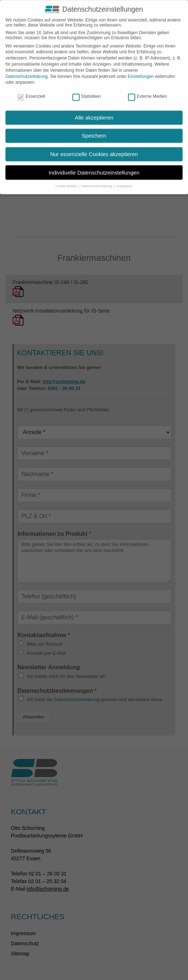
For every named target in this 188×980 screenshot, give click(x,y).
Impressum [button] (125, 180)
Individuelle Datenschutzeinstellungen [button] (94, 167)
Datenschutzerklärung (27, 71)
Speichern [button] (94, 130)
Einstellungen (141, 71)
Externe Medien (148, 90)
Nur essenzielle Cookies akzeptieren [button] (94, 148)
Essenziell (31, 90)
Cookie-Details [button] (66, 180)
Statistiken (87, 90)
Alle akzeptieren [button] (94, 112)
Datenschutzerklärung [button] (97, 180)
